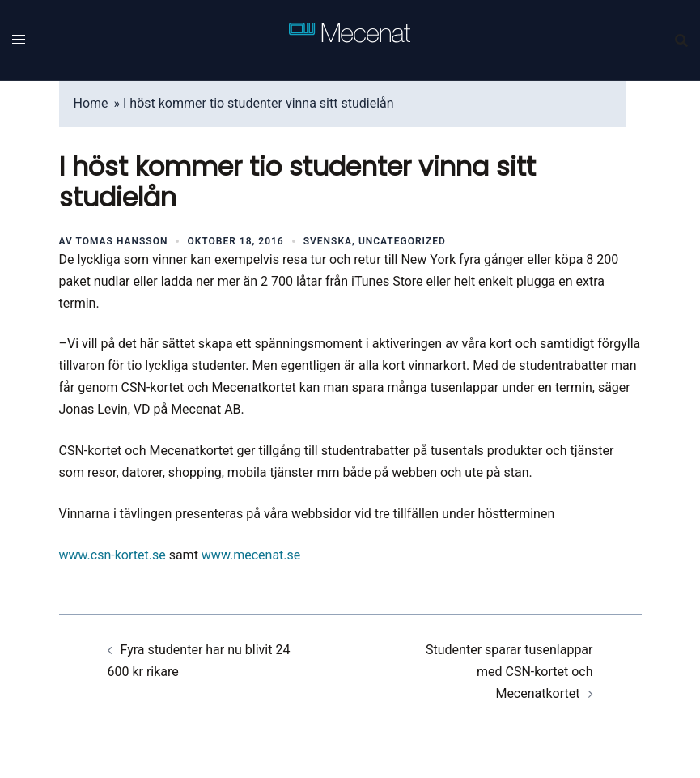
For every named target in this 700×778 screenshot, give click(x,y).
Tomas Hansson (122, 241)
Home (91, 103)
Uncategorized (402, 241)
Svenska (328, 241)
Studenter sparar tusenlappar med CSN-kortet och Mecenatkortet (509, 672)
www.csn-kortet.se (112, 555)
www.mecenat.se (251, 555)
